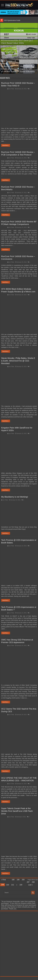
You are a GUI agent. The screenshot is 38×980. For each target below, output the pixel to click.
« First (3, 880)
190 (18, 880)
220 (21, 885)
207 (28, 882)
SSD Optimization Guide (12, 20)
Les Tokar (11, 89)
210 (8, 885)
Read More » (6, 145)
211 (13, 885)
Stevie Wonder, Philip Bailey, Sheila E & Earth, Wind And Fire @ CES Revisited (18, 361)
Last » (31, 885)
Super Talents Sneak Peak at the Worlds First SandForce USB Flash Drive (17, 811)
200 (23, 880)
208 (33, 882)
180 (13, 880)
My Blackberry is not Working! (15, 497)
